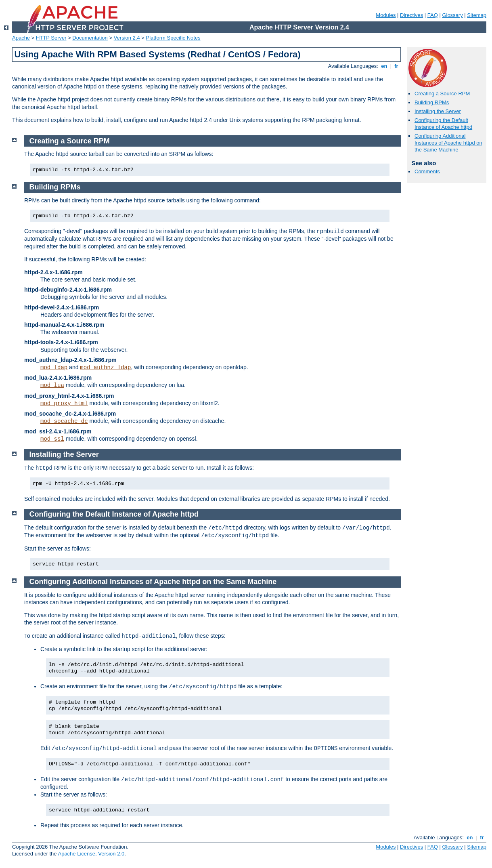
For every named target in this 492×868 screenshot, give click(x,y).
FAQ (433, 15)
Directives (411, 15)
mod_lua (52, 385)
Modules (386, 15)
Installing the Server (438, 111)
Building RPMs (432, 102)
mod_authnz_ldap (105, 368)
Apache (21, 38)
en (384, 66)
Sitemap (477, 15)
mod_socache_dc (64, 421)
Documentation (90, 38)
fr (397, 66)
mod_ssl (52, 439)
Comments (427, 171)
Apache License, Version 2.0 (91, 854)
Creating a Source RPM (442, 94)
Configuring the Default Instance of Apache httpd (443, 124)
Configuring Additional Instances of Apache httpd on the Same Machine (448, 143)
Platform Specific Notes (173, 38)
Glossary (452, 15)
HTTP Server (51, 38)
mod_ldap (54, 368)
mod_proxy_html (64, 404)
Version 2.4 (127, 38)
